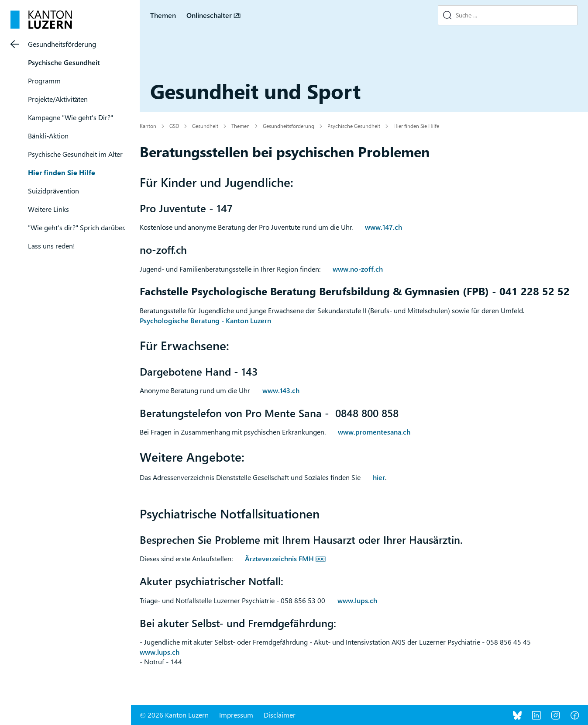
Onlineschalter (209, 15)
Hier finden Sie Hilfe (62, 172)
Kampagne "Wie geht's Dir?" (70, 117)
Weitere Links (48, 209)
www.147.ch (383, 227)
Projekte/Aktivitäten (58, 99)
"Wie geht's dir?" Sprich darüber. (77, 227)
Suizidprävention (53, 191)
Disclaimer (280, 715)
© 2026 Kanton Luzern (174, 715)
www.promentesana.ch (374, 432)
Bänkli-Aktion (48, 136)
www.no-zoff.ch (358, 269)
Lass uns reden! (52, 246)
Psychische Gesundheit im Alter (75, 154)
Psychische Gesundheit (64, 62)
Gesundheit (205, 126)
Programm (44, 81)
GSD (174, 126)
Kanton (148, 126)
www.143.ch (281, 390)
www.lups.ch (357, 600)
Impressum (236, 715)
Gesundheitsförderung (62, 44)
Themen (163, 15)
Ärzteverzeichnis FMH (279, 558)
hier (379, 477)
